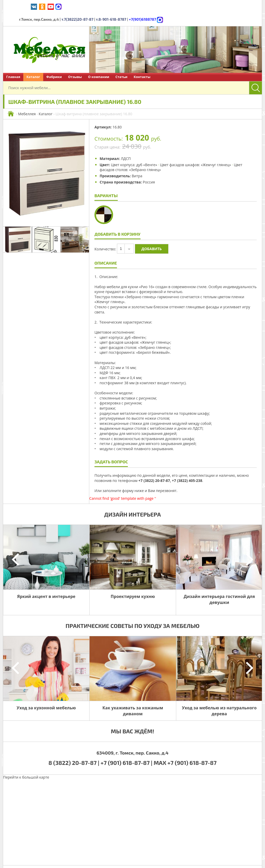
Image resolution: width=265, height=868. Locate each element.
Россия (149, 169)
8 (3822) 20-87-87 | (74, 749)
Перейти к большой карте (26, 764)
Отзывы (75, 64)
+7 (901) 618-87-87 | (127, 749)
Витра (137, 163)
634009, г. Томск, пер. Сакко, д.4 (132, 740)
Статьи (121, 64)
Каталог (33, 64)
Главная (13, 64)
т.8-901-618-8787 (195, 6)
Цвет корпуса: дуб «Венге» (134, 152)
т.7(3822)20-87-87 (162, 6)
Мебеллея (27, 101)
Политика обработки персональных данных (179, 860)
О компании (99, 64)
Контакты (142, 64)
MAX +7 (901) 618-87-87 (185, 749)
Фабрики (54, 64)
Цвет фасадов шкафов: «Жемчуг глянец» (195, 152)
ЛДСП (126, 145)
